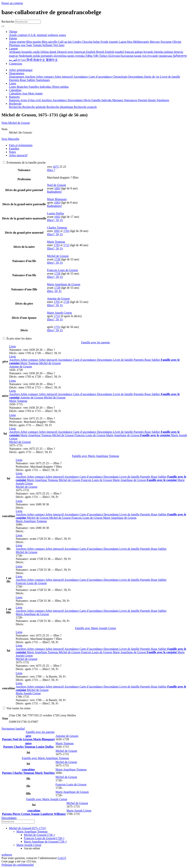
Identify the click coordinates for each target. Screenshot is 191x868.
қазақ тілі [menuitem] (141, 56)
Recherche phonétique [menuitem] (60, 107)
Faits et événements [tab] (21, 145)
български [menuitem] (127, 56)
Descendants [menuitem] (136, 77)
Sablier (156, 360)
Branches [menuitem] (23, 87)
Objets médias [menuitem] (60, 87)
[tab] (95, 123)
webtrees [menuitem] (53, 35)
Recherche (8, 22)
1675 (56, 167)
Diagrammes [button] (17, 73)
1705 (57, 302)
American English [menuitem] (85, 52)
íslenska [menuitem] (159, 52)
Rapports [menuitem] (15, 100)
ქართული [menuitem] (180, 56)
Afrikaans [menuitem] (15, 52)
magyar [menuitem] (14, 56)
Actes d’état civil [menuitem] (31, 100)
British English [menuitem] (105, 52)
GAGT (62, 858)
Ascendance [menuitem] (81, 77)
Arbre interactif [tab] (18, 155)
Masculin (10, 139)
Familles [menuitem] (34, 87)
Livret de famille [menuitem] (170, 77)
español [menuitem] (120, 52)
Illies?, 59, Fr (55, 220)
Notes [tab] (12, 152)
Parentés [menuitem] (14, 80)
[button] (12, 346)
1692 (57, 217)
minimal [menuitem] (42, 35)
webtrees (7, 855)
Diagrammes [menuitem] (17, 77)
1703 (66, 231)
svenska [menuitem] (80, 56)
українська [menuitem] (166, 56)
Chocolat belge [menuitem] (91, 42)
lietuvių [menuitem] (179, 52)
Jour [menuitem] (25, 93)
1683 (57, 188)
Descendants (105, 360)
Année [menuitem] (39, 93)
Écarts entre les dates (17, 338)
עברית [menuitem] (22, 60)
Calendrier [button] (15, 90)
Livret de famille (123, 360)
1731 (57, 316)
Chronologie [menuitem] (120, 77)
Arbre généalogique (21, 70)
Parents (7, 739)
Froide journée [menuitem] (110, 42)
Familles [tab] (14, 149)
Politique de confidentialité (18, 865)
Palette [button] (13, 38)
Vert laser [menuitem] (59, 45)
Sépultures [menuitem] (163, 100)
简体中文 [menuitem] (40, 60)
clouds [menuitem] (13, 35)
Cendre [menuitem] (77, 42)
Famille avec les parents (95, 342)
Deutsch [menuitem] (62, 52)
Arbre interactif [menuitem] (64, 77)
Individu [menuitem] (107, 100)
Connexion (15, 64)
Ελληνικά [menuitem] (114, 56)
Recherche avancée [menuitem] (85, 107)
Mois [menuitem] (32, 93)
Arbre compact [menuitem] (45, 77)
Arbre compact (30, 360)
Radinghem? (55, 192)
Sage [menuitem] (30, 45)
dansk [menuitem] (53, 52)
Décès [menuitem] (87, 100)
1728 (57, 259)
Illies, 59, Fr (54, 291)
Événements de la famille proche (24, 163)
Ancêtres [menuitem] (30, 77)
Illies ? (51, 170)
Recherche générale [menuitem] (35, 107)
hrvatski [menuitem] (149, 52)
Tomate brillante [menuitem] (43, 45)
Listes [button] (12, 83)
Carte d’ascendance (85, 360)
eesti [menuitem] (71, 52)
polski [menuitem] (37, 56)
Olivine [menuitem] (177, 42)
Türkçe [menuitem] (104, 56)
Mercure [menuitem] (155, 42)
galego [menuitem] (139, 52)
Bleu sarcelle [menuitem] (50, 42)
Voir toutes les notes (17, 708)
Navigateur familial (13, 729)
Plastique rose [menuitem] (18, 45)
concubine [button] (28, 769)
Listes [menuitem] (13, 87)
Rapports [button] (14, 97)
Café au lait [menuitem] (65, 42)
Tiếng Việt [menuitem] (92, 56)
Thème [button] (13, 32)
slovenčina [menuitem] (60, 56)
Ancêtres (15, 360)
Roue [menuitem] (23, 80)
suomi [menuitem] (71, 56)
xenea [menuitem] (62, 35)
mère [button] (28, 743)
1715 (66, 245)
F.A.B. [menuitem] (33, 35)
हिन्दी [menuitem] (30, 60)
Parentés (139, 360)
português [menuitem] (47, 56)
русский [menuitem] (153, 56)
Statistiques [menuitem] (43, 80)
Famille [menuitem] (97, 100)
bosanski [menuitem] (27, 52)
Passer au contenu (12, 3)
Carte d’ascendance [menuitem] (101, 77)
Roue (148, 360)
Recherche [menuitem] (16, 107)
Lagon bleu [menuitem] (126, 42)
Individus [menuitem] (46, 87)
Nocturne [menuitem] (167, 42)
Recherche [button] (15, 104)
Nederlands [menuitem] (26, 56)
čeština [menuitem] (45, 52)
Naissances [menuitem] (131, 100)
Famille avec (96, 456)
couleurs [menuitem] (23, 35)
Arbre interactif (48, 360)
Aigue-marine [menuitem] (18, 42)
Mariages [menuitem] (118, 100)
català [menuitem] (36, 52)
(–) (27, 828)
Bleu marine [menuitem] (34, 42)
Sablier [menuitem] (31, 80)
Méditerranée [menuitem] (141, 42)
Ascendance (65, 360)
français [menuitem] (130, 52)
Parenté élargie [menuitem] (147, 100)
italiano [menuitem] (169, 52)
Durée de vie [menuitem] (152, 77)
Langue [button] (13, 48)
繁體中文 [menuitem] (52, 60)
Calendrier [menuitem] (16, 93)
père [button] (28, 736)
